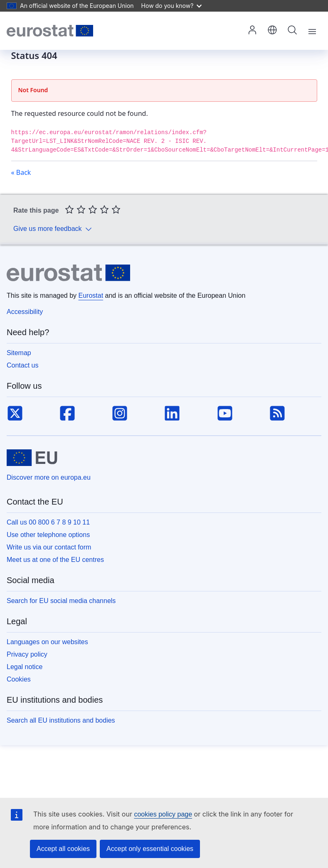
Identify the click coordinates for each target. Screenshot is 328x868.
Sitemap (19, 353)
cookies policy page (163, 814)
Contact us (22, 365)
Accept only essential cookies (150, 849)
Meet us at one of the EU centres (55, 560)
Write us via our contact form (49, 547)
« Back (21, 172)
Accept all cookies (63, 849)
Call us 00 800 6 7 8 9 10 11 (48, 522)
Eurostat (91, 295)
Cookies (19, 679)
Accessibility (25, 312)
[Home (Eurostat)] (50, 31)
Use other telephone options (48, 535)
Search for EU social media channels (61, 601)
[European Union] (32, 458)
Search (292, 30)
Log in (252, 30)
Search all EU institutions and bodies (61, 720)
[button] (272, 31)
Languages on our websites (47, 642)
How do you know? (172, 6)
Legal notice (25, 667)
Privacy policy (27, 654)
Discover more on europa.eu (49, 477)
